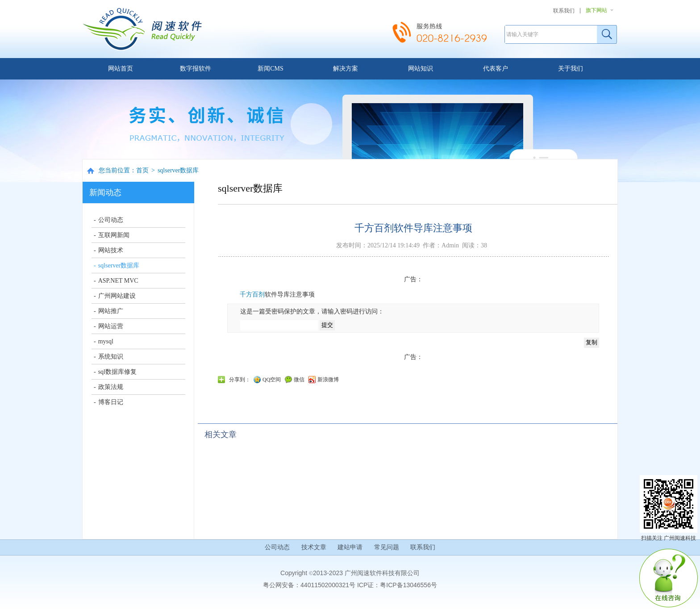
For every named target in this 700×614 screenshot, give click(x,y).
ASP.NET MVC (118, 281)
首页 (142, 170)
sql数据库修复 (117, 372)
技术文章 (314, 547)
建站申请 (350, 547)
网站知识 (421, 69)
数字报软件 (196, 69)
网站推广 (111, 311)
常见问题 (387, 547)
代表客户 (496, 69)
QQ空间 (272, 380)
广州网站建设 (117, 296)
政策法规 (111, 387)
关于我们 (571, 69)
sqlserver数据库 (178, 170)
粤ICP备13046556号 (408, 585)
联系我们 (564, 11)
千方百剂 (252, 294)
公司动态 (111, 220)
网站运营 (111, 326)
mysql (106, 341)
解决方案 (346, 69)
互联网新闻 (114, 235)
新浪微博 (328, 380)
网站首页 (121, 69)
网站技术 (111, 250)
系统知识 (111, 357)
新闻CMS (271, 69)
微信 (299, 380)
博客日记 (111, 402)
